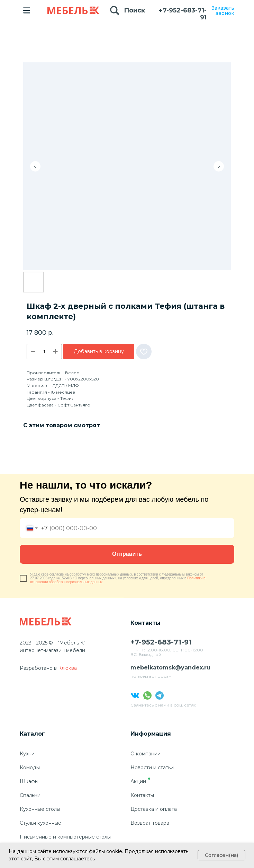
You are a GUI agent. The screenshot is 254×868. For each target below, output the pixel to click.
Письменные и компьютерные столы (65, 837)
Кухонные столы (40, 809)
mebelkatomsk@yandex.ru (170, 668)
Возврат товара (150, 823)
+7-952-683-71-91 (183, 14)
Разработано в (38, 668)
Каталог (32, 734)
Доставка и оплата (154, 809)
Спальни (30, 795)
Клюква (67, 668)
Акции (138, 781)
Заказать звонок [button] (223, 11)
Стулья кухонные (40, 823)
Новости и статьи (152, 768)
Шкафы (29, 781)
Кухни (27, 754)
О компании (146, 754)
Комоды (30, 768)
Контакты (142, 795)
